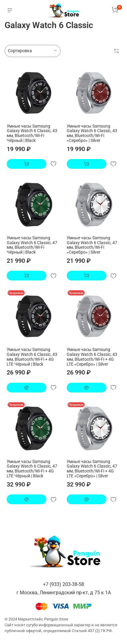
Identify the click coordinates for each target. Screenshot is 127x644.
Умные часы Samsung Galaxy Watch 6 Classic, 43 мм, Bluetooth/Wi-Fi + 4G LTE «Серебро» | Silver (92, 357)
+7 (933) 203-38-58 (63, 584)
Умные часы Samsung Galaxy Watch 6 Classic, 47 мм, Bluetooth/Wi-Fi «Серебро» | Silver (92, 245)
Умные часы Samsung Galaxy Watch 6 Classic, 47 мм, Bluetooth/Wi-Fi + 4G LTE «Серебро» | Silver (92, 469)
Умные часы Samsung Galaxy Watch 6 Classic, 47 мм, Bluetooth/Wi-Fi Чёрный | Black (32, 245)
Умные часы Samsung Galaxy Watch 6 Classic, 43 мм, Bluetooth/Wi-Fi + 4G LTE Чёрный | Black (32, 357)
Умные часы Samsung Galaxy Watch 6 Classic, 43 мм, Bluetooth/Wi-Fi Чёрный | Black (32, 133)
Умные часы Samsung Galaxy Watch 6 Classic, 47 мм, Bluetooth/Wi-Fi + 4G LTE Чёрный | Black (32, 469)
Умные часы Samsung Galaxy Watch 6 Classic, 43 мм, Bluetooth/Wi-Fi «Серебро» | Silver (92, 133)
